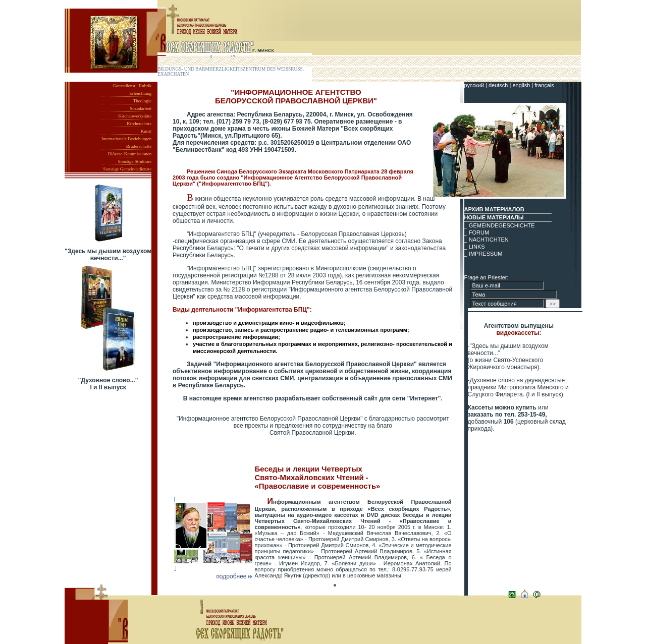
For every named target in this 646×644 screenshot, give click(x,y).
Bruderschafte (139, 146)
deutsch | (501, 85)
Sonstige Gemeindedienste (127, 169)
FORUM (479, 232)
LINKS (477, 247)
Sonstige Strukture (134, 161)
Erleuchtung (140, 93)
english (522, 85)
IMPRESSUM (486, 254)
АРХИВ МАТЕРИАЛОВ (494, 209)
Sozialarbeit (141, 108)
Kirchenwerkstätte (135, 116)
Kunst (146, 131)
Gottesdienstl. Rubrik (132, 86)
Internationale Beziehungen (126, 139)
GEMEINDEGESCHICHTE (502, 225)
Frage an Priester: (487, 277)
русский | (476, 85)
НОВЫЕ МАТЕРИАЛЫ (494, 217)
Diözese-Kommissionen (130, 154)
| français (543, 85)
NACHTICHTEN (489, 240)
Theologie (143, 101)
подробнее (234, 576)
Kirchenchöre (139, 124)
